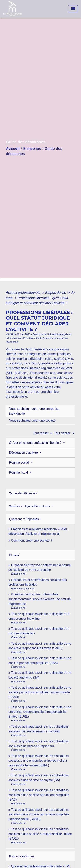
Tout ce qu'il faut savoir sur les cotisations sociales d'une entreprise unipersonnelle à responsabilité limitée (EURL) (39, 761)
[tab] (40, 411)
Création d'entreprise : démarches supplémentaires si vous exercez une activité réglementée (40, 599)
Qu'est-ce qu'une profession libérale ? (36, 443)
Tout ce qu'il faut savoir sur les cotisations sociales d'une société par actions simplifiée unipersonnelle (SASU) (39, 814)
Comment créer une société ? (32, 540)
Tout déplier (65, 433)
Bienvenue (32, 149)
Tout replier (44, 433)
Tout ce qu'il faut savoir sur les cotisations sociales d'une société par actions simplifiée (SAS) (39, 795)
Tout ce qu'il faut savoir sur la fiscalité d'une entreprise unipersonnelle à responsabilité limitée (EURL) (40, 712)
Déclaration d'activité (24, 453)
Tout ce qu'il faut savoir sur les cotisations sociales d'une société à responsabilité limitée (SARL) (40, 834)
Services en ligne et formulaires (30, 506)
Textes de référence (22, 493)
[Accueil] (18, 9)
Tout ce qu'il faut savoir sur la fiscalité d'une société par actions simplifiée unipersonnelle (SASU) (40, 692)
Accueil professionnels (24, 293)
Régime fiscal (19, 472)
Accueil (13, 149)
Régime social (19, 462)
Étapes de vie (56, 293)
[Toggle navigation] (73, 9)
